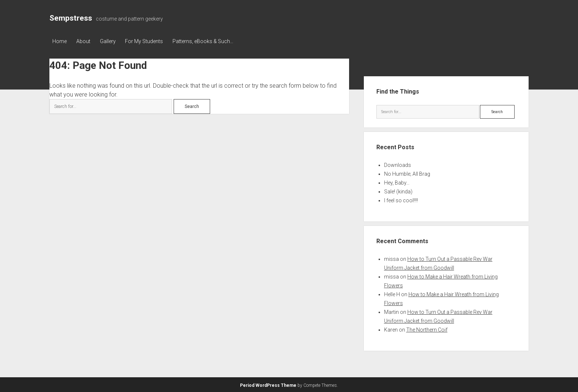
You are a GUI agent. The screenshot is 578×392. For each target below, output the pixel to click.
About (85, 41)
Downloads (398, 164)
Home (60, 41)
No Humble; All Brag (407, 173)
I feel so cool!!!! (401, 200)
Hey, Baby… (397, 182)
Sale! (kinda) (398, 191)
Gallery (111, 41)
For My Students (149, 41)
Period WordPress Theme (268, 385)
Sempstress (71, 18)
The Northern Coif (427, 329)
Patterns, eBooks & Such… (209, 41)
